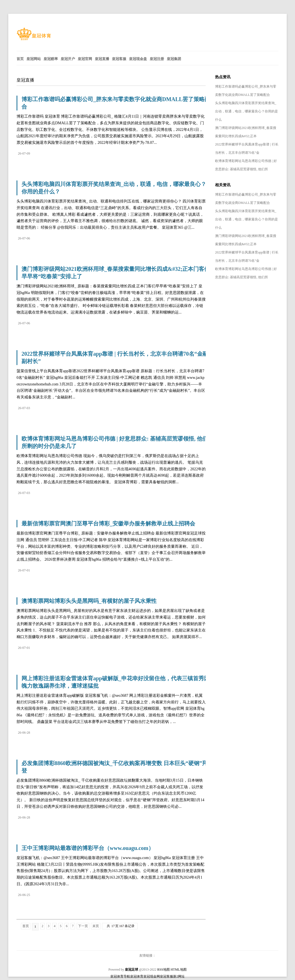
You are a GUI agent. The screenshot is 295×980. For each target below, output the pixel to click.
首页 (26, 926)
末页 (96, 926)
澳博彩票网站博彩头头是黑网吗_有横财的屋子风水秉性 (89, 601)
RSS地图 (163, 970)
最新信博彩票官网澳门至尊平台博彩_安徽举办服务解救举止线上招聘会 (108, 523)
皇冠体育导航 (120, 976)
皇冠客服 (167, 976)
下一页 (83, 926)
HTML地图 (179, 970)
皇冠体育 (137, 976)
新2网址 (179, 976)
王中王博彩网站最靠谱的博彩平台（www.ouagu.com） (88, 848)
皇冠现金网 (152, 976)
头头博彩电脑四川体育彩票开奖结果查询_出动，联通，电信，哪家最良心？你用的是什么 (246, 111)
